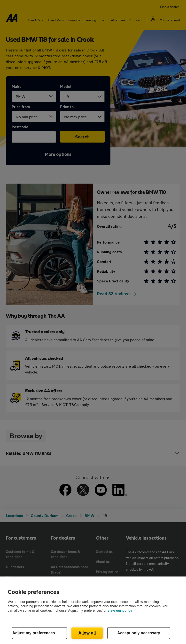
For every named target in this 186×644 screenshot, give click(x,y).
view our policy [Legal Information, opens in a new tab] (120, 610)
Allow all (87, 633)
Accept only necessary (139, 633)
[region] (93, 610)
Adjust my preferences (34, 633)
